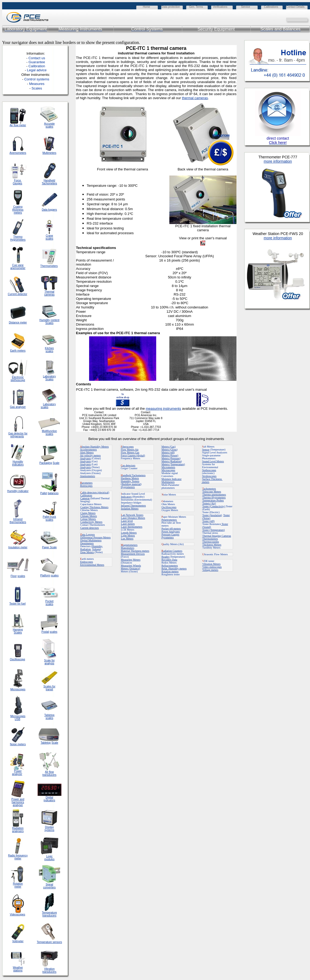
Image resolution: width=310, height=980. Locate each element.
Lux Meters (127, 539)
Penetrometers (169, 520)
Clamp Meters (88, 513)
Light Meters (128, 536)
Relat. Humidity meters (174, 569)
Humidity (97, 546)
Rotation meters (170, 571)
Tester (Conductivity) (214, 506)
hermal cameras (195, 98)
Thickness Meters (212, 545)
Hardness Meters (130, 478)
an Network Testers (132, 515)
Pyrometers (168, 537)
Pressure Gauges (170, 534)
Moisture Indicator (172, 479)
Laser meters (128, 524)
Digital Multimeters (91, 540)
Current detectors (90, 528)
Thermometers (210, 539)
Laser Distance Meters (133, 518)
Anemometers (87, 476)
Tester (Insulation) (212, 515)
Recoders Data (169, 560)
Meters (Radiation (171, 461)
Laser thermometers (132, 527)
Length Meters (129, 533)
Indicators (126, 497)
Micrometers (168, 467)
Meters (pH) (168, 452)
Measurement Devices (133, 554)
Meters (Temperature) (173, 464)
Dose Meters (87, 552)
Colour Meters (88, 519)
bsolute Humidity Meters (94, 447)
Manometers (127, 548)
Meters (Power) (170, 455)
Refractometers (170, 566)
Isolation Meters (130, 508)
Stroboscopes (209, 476)
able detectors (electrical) (95, 492)
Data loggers (50, 210)
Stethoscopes (209, 470)
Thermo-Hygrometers (214, 498)
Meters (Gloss (169, 450)
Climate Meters (89, 516)
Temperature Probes (213, 500)
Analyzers (85, 458)
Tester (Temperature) (214, 530)
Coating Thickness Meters (94, 507)
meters (205, 482)
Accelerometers (88, 450)
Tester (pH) (209, 521)
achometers (209, 489)
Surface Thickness (212, 479)
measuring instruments (163, 409)
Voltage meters (210, 570)
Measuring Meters (131, 560)
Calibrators (86, 495)
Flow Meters (128, 450)
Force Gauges (18, 182)
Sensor (206, 450)
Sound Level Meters (213, 461)
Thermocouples (211, 542)
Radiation (85, 549)
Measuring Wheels (131, 566)
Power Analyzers (171, 532)
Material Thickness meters (135, 551)
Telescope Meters (212, 492)
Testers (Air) (209, 503)
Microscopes (168, 470)
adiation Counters (172, 551)
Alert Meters (87, 452)
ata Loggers (87, 534)
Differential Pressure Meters (95, 537)
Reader (166, 557)
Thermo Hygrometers (18, 238)
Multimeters (49, 153)
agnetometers (129, 545)
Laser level (127, 521)
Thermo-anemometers (214, 495)
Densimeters (87, 543)
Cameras (85, 498)
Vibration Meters (211, 564)
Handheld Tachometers (49, 182)
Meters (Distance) (130, 569)
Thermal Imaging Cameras (217, 536)
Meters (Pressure (171, 458)
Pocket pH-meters (171, 529)
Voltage (96, 549)
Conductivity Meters (91, 522)
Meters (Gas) (169, 447)
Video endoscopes (212, 567)
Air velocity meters (90, 455)
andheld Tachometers (134, 475)
